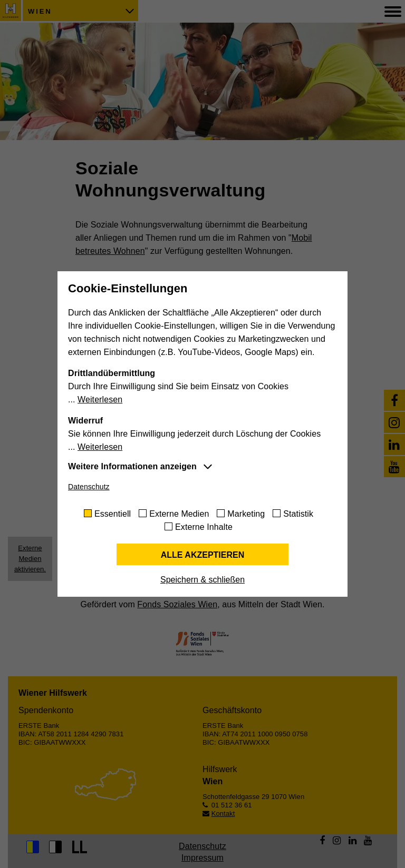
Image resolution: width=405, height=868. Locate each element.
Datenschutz (89, 487)
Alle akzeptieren (203, 555)
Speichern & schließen (202, 580)
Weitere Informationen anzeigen (132, 466)
